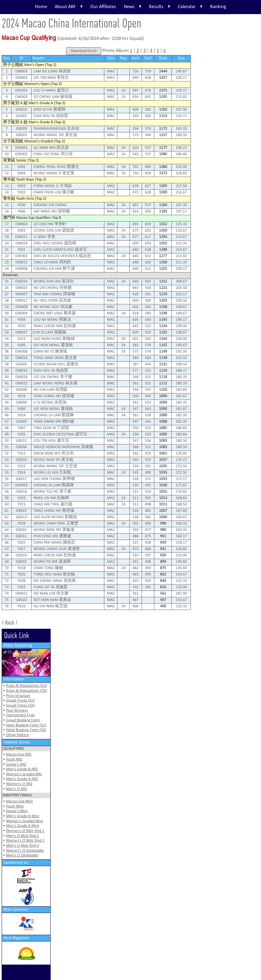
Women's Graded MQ (24, 774)
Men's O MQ (16, 789)
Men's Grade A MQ (22, 779)
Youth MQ (14, 759)
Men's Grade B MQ (22, 769)
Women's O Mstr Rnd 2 (25, 841)
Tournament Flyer (20, 715)
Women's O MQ (19, 784)
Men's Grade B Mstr (23, 816)
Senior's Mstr (17, 811)
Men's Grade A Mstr (23, 826)
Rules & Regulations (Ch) (27, 691)
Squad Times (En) (20, 700)
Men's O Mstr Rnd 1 (22, 836)
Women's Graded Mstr (25, 821)
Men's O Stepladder (22, 855)
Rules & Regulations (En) (27, 686)
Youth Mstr (15, 806)
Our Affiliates (103, 7)
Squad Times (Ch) (20, 706)
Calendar (190, 7)
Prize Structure (18, 696)
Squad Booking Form (23, 720)
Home (41, 7)
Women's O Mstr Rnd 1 (25, 831)
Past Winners (17, 711)
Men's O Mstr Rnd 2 (22, 846)
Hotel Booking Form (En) (26, 725)
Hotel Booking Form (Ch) (26, 730)
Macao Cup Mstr (19, 801)
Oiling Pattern (17, 735)
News (133, 7)
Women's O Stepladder (25, 851)
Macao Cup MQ (19, 754)
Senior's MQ (16, 764)
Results (160, 7)
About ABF (69, 7)
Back (10, 623)
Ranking (218, 7)
